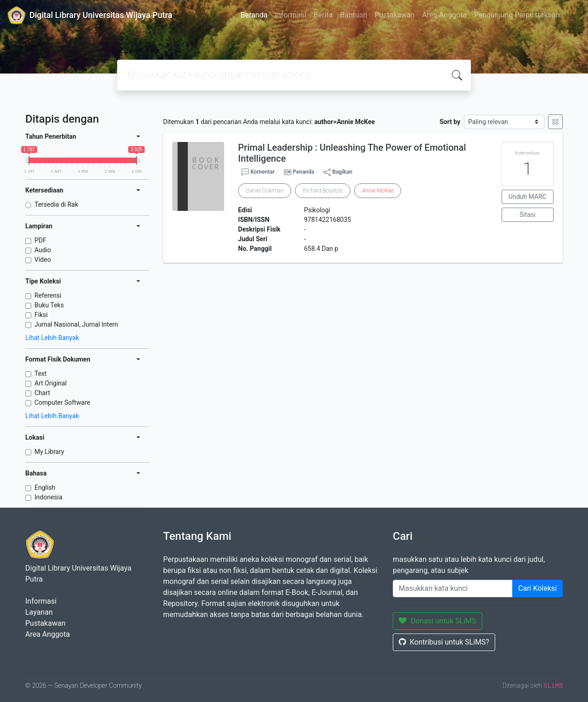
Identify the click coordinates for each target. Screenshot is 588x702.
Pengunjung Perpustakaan (517, 15)
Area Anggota (444, 15)
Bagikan (338, 172)
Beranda (254, 15)
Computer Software (62, 402)
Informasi (290, 15)
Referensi (48, 295)
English (45, 487)
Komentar (258, 172)
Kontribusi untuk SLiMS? (444, 642)
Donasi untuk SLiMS (438, 621)
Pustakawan (394, 15)
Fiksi (41, 315)
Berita (323, 15)
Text (41, 374)
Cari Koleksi (537, 588)
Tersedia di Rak (56, 204)
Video (43, 260)
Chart (42, 393)
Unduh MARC (528, 197)
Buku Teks (49, 305)
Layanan (39, 612)
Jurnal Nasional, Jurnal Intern (76, 324)
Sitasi (528, 215)
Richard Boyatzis (323, 191)
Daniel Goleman (265, 191)
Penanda (303, 172)
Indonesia (48, 497)
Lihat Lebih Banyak (52, 338)
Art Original (51, 383)
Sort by (450, 122)
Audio (43, 250)
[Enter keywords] (453, 589)
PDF (40, 240)
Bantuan (353, 15)
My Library (49, 452)
